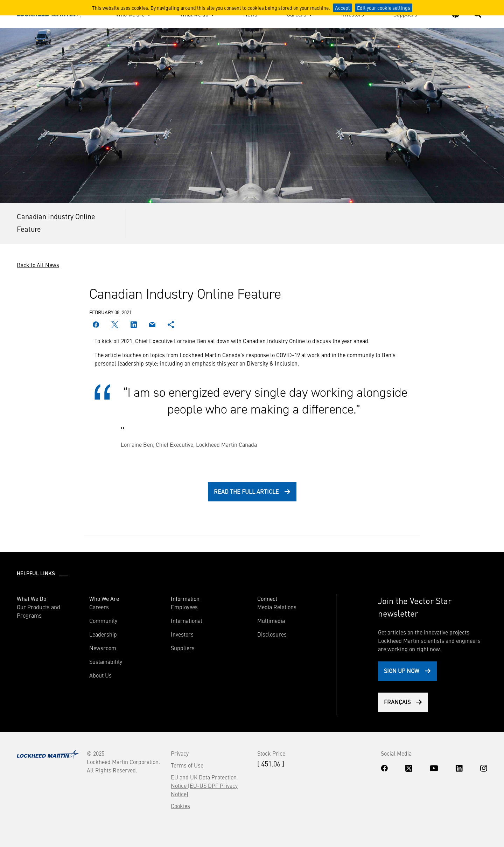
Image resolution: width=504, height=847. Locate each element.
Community (103, 620)
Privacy (180, 753)
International (187, 620)
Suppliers (183, 648)
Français (397, 702)
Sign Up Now (402, 671)
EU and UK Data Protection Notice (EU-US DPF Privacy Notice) (204, 785)
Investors (182, 634)
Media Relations (277, 607)
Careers (99, 607)
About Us (100, 675)
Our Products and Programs (38, 611)
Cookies (180, 806)
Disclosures (272, 634)
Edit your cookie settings (384, 8)
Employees (184, 607)
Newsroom (103, 648)
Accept (342, 8)
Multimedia (271, 620)
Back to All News (38, 265)
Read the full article (246, 491)
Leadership (103, 634)
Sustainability (106, 661)
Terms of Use (187, 765)
